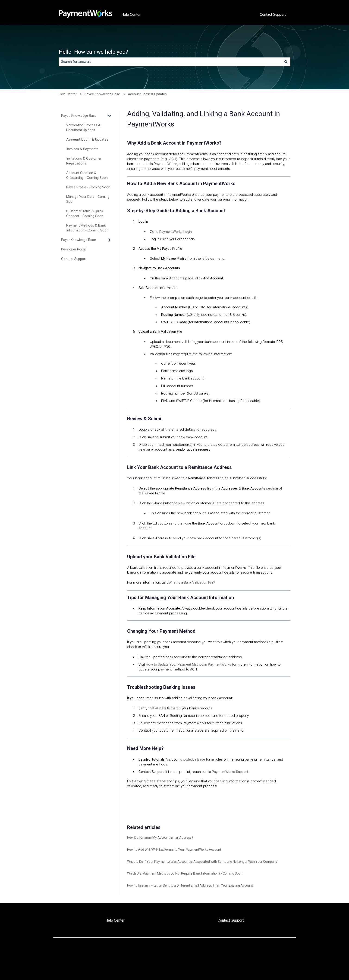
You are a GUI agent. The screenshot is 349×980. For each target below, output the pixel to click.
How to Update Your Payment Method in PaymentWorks (189, 664)
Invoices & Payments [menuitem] (82, 149)
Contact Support (273, 14)
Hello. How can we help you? (93, 52)
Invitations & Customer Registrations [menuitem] (84, 161)
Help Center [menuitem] (115, 920)
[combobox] (170, 62)
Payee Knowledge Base (102, 94)
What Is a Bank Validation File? (192, 582)
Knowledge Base (192, 759)
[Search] (286, 62)
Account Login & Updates (147, 94)
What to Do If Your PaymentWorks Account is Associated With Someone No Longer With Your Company (202, 862)
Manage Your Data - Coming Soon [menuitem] (88, 199)
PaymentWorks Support (230, 772)
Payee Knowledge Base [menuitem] (79, 116)
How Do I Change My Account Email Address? (160, 838)
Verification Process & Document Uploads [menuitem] (83, 128)
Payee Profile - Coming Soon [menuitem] (88, 187)
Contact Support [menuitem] (74, 259)
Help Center (131, 14)
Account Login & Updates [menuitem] (87, 139)
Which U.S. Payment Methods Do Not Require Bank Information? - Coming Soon (185, 873)
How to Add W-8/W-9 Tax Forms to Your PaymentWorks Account (174, 850)
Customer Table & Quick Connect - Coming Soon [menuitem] (85, 213)
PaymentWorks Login (176, 232)
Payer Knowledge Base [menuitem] (79, 240)
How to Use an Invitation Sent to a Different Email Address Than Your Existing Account (190, 885)
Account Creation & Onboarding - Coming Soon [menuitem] (87, 175)
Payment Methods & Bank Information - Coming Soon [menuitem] (87, 228)
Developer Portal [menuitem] (74, 249)
